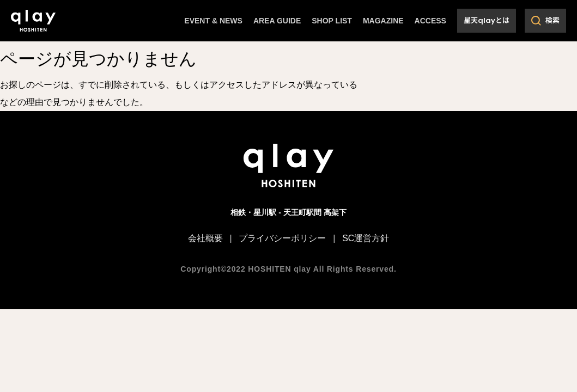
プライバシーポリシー (282, 237)
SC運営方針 (366, 237)
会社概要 (205, 237)
